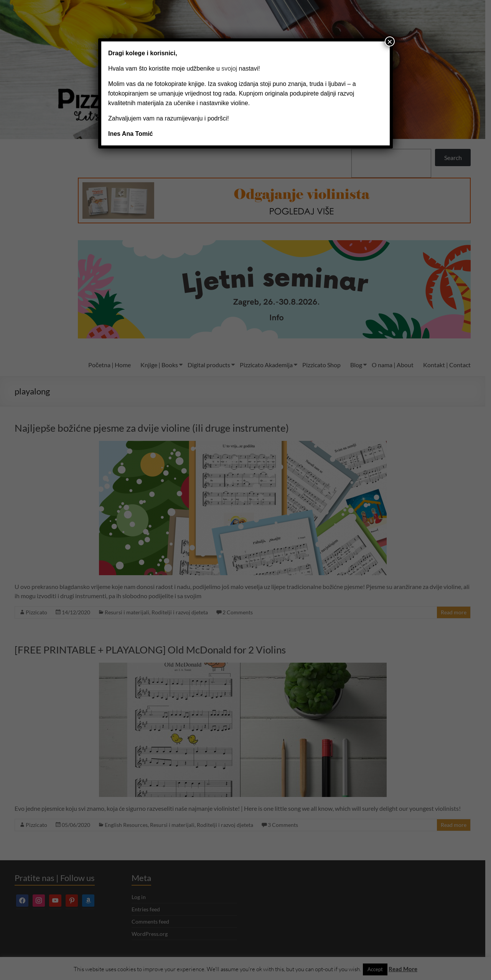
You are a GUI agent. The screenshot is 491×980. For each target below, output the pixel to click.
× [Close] (390, 41)
